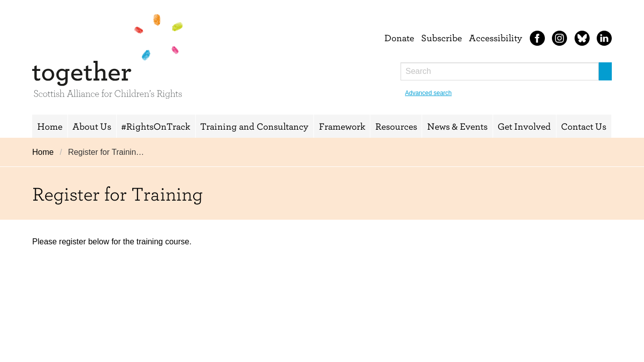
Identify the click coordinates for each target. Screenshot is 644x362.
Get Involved (524, 126)
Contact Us (584, 126)
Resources (396, 126)
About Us (92, 126)
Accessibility (496, 38)
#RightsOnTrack (156, 126)
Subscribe (441, 38)
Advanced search (428, 93)
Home (50, 126)
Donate (399, 38)
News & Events (457, 126)
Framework (342, 126)
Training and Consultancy (254, 126)
